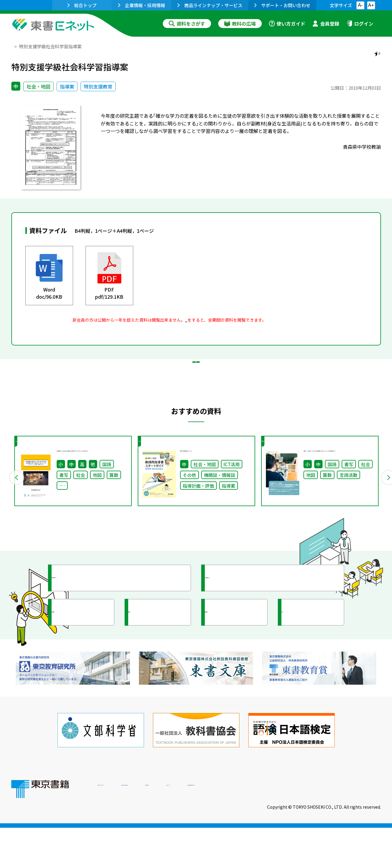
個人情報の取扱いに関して (352, 827)
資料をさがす (187, 24)
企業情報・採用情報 (142, 5)
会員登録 (326, 24)
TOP (16, 46)
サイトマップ (292, 827)
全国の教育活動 (235, 662)
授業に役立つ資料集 (88, 628)
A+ (371, 5)
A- (360, 5)
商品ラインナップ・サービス (210, 5)
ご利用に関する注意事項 (188, 827)
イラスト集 (307, 662)
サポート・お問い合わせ (282, 5)
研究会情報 (154, 662)
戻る (196, 394)
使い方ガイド (287, 24)
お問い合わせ (246, 827)
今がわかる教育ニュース (246, 628)
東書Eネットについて (121, 827)
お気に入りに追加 (355, 59)
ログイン (360, 24)
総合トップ (82, 5)
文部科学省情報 (82, 662)
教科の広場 (240, 24)
